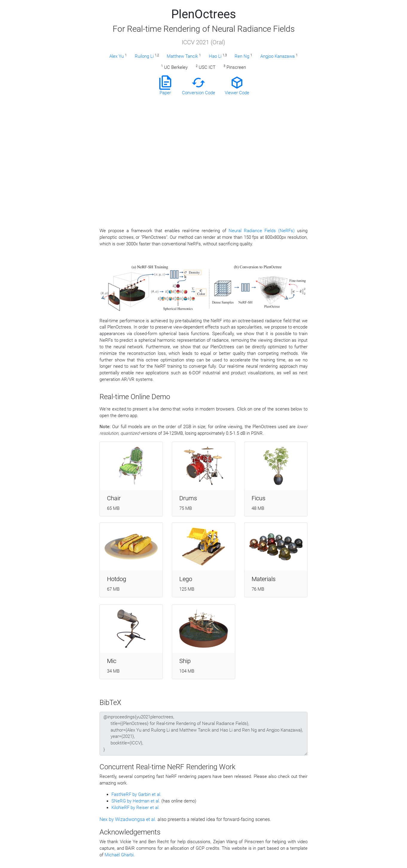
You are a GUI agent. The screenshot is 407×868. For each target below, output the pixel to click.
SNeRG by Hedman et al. (136, 801)
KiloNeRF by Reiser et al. (136, 808)
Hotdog (117, 579)
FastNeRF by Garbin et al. (136, 794)
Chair (114, 498)
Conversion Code (199, 85)
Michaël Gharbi (119, 855)
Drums (188, 498)
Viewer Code (237, 85)
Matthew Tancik (182, 56)
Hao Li (215, 56)
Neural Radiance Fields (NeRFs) (262, 231)
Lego (186, 579)
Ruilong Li (144, 56)
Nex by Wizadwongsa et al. (128, 819)
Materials (264, 579)
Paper (165, 85)
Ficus (258, 498)
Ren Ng (242, 56)
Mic (112, 661)
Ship (185, 661)
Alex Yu (117, 56)
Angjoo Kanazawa (277, 56)
